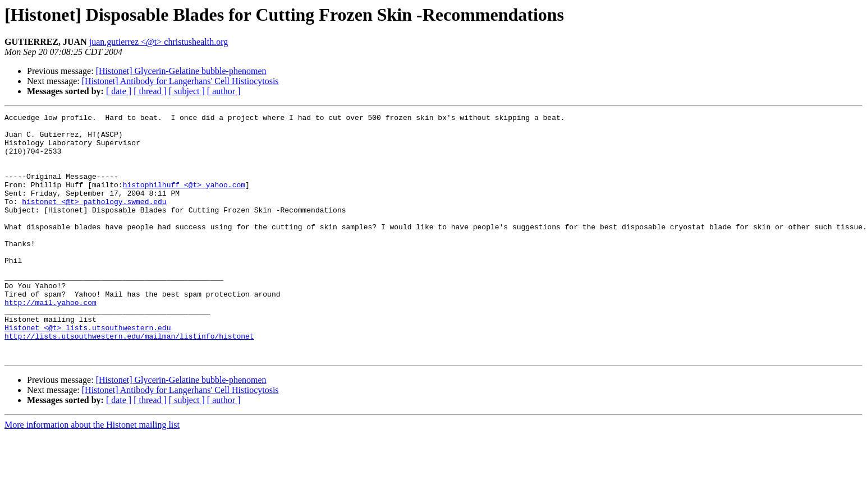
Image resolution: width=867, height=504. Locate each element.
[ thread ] (150, 91)
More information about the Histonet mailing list (92, 473)
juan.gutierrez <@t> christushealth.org (159, 42)
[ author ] (224, 91)
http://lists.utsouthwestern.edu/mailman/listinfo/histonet (129, 381)
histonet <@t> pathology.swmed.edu (94, 220)
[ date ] (119, 91)
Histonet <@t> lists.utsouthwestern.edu (88, 371)
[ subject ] (187, 91)
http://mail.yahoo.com (51, 341)
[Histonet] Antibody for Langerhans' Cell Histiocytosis (180, 81)
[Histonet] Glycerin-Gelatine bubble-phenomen (181, 71)
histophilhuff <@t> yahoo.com (184, 200)
